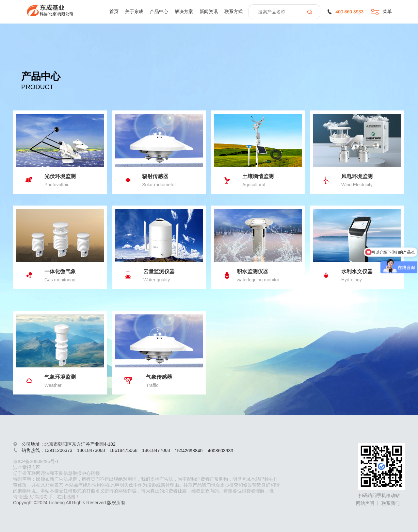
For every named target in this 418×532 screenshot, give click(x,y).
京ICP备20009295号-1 (36, 461)
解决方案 (184, 11)
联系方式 (233, 11)
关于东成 (134, 11)
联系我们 (391, 503)
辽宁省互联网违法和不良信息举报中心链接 (56, 473)
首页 (114, 11)
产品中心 (159, 11)
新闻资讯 (209, 11)
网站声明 (365, 503)
